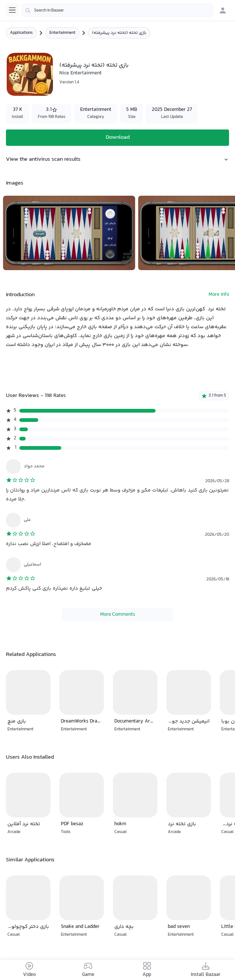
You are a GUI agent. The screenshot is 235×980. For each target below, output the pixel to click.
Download (118, 137)
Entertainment (62, 33)
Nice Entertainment (81, 73)
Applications (21, 33)
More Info (219, 295)
